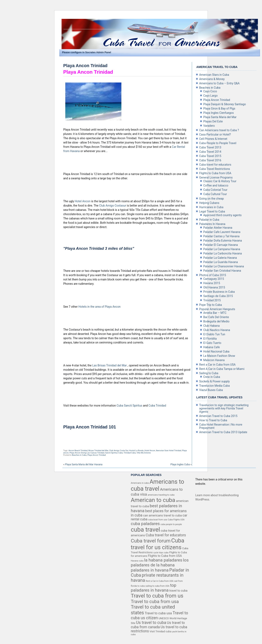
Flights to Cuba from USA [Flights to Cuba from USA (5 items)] (165, 556)
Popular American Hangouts (217, 309)
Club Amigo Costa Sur (119, 450)
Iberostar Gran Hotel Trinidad (169, 450)
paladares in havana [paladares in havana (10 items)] (150, 570)
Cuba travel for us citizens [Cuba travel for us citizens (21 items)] (158, 544)
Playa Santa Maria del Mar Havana (84, 464)
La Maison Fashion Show (219, 356)
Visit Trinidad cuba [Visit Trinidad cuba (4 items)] (161, 631)
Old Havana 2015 (214, 287)
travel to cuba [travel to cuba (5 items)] (178, 591)
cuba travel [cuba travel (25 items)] (145, 530)
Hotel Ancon (83, 201)
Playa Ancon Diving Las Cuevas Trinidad (87, 453)
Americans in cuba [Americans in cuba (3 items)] (140, 483)
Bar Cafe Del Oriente (216, 317)
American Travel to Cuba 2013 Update (223, 432)
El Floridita (210, 339)
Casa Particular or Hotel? (215, 134)
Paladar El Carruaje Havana (221, 245)
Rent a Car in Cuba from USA (217, 365)
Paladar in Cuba (209, 220)
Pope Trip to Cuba (211, 305)
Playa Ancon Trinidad (85, 66)
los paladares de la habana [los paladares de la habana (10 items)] (160, 563)
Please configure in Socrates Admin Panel (87, 52)
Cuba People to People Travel (218, 143)
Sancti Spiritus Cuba (114, 453)
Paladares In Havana (212, 224)
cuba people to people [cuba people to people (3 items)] (171, 524)
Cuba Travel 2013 (210, 147)
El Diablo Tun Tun (214, 334)
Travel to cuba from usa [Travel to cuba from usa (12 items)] (155, 601)
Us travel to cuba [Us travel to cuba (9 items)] (151, 623)
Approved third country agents (222, 215)
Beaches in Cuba (79, 455)
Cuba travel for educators (215, 165)
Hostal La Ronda (136, 450)
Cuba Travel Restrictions (215, 169)
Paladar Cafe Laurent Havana (222, 232)
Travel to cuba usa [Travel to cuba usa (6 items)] (158, 613)
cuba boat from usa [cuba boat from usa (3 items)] (158, 520)
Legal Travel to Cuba (212, 211)
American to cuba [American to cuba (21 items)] (153, 500)
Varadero (209, 126)
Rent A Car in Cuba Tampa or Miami (222, 369)
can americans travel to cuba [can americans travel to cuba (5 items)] (162, 515)
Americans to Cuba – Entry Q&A (219, 83)
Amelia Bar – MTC (215, 313)
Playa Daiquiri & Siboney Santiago (225, 104)
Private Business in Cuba (219, 292)
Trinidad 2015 (212, 300)
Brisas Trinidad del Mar (98, 450)
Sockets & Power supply (214, 381)
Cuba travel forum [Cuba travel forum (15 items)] (151, 541)
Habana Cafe (212, 347)
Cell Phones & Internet (213, 139)
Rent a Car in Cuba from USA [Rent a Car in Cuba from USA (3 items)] (160, 581)
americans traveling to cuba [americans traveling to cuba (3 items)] (161, 495)
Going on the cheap (211, 199)
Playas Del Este (213, 121)
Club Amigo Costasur (113, 206)
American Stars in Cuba (214, 75)
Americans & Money (212, 79)
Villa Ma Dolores (144, 453)
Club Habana (211, 326)
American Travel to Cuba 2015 (218, 416)
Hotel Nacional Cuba (216, 351)
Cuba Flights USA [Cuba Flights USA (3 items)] (176, 520)
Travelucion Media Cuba (214, 386)
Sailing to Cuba (209, 373)
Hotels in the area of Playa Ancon (99, 307)
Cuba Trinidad (157, 406)
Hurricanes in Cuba (211, 207)
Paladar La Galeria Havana (220, 258)
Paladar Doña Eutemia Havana (223, 241)
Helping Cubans (209, 203)
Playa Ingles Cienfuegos (219, 113)
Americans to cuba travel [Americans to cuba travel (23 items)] (158, 485)
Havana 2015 (212, 283)
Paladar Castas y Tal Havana (221, 236)
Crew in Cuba (212, 377)
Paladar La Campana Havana (222, 249)
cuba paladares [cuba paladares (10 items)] (145, 524)
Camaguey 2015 (214, 279)
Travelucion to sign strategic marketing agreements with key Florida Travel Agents (224, 408)
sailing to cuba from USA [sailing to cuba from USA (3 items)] (158, 586)
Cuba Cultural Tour (215, 194)
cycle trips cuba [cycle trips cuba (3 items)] (161, 553)
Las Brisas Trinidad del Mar (110, 365)
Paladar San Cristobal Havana (222, 271)
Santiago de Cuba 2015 (218, 296)
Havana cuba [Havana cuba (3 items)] (137, 561)
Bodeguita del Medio (216, 321)
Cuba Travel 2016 (210, 160)
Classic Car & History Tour (220, 181)
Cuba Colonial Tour (215, 190)
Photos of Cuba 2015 (213, 275)
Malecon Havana (214, 360)
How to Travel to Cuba (213, 420)
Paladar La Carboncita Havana (222, 253)
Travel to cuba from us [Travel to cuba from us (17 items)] (157, 596)
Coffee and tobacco (216, 185)
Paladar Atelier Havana (218, 228)
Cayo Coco (210, 91)
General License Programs (216, 177)
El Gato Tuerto (212, 343)
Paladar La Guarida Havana (221, 262)
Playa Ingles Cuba (180, 464)
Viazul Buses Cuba (211, 390)
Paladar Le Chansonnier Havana (224, 266)
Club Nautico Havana (217, 330)
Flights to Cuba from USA (215, 173)
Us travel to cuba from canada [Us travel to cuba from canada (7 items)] (158, 625)
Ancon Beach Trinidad (78, 450)
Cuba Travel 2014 (210, 152)
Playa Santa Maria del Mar (220, 117)
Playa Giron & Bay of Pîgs (219, 108)
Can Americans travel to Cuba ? (219, 130)
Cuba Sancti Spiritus (130, 406)
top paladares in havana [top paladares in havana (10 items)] (154, 588)
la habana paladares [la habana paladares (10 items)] (163, 560)
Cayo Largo (210, 96)
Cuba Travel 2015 (210, 156)
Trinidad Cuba (130, 453)
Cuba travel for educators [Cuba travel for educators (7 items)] (166, 535)
